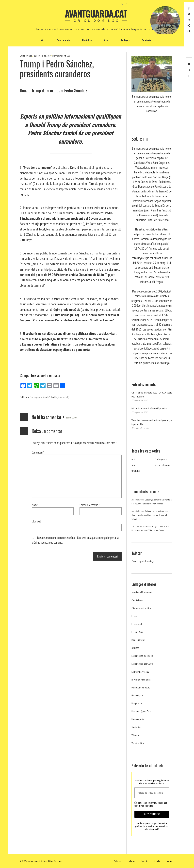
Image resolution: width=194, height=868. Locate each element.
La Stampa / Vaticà (140, 672)
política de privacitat (145, 826)
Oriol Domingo (26, 56)
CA (122, 4)
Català (157, 861)
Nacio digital (137, 695)
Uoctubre (87, 40)
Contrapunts (63, 40)
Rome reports (138, 719)
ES (126, 4)
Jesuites (135, 648)
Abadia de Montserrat (142, 592)
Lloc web (37, 521)
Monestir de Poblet (141, 687)
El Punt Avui (137, 632)
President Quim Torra (141, 711)
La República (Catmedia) (143, 656)
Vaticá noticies (138, 743)
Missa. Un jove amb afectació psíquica (149, 408)
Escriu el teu (72, 417)
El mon (135, 616)
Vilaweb (135, 735)
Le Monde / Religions (141, 680)
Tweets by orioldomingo (143, 561)
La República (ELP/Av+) (142, 664)
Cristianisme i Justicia (141, 608)
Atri (42, 40)
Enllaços (125, 40)
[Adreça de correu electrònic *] (152, 793)
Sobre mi (118, 861)
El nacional (137, 624)
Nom (35, 505)
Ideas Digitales (138, 640)
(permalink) (64, 397)
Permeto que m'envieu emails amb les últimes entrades (151, 804)
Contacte (147, 40)
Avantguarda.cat (96, 14)
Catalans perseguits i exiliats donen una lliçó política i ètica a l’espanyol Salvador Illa (150, 515)
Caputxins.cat (138, 600)
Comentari (38, 452)
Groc (106, 40)
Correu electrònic (90, 505)
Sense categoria (162, 465)
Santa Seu (136, 727)
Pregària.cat (137, 703)
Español (169, 861)
